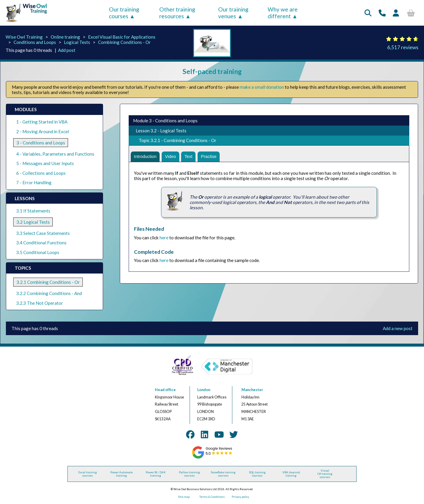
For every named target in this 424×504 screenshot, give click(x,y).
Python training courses (189, 474)
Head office (165, 390)
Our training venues (233, 13)
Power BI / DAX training (156, 474)
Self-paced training (212, 71)
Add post (67, 50)
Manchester (252, 390)
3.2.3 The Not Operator (40, 303)
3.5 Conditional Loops (38, 252)
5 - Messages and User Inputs (45, 163)
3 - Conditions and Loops (41, 143)
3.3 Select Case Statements (43, 233)
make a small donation (262, 87)
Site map (184, 497)
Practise (212, 157)
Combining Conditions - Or (124, 42)
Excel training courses (88, 474)
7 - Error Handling (34, 182)
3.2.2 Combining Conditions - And (49, 293)
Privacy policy (240, 497)
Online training (65, 37)
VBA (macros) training (291, 474)
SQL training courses (257, 474)
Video (172, 157)
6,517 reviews (403, 47)
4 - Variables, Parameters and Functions (55, 154)
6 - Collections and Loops (41, 173)
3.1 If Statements (33, 211)
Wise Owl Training (24, 37)
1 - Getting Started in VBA (42, 122)
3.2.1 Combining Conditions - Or (48, 282)
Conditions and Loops (35, 42)
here (164, 238)
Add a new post (398, 328)
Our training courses (124, 13)
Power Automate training (122, 474)
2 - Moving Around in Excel (43, 131)
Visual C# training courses (325, 474)
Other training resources (177, 13)
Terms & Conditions (212, 497)
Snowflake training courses (223, 474)
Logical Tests (77, 42)
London (204, 390)
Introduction (146, 157)
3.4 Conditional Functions (41, 243)
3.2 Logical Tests (33, 222)
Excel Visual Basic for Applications (122, 37)
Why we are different (283, 13)
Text (191, 157)
